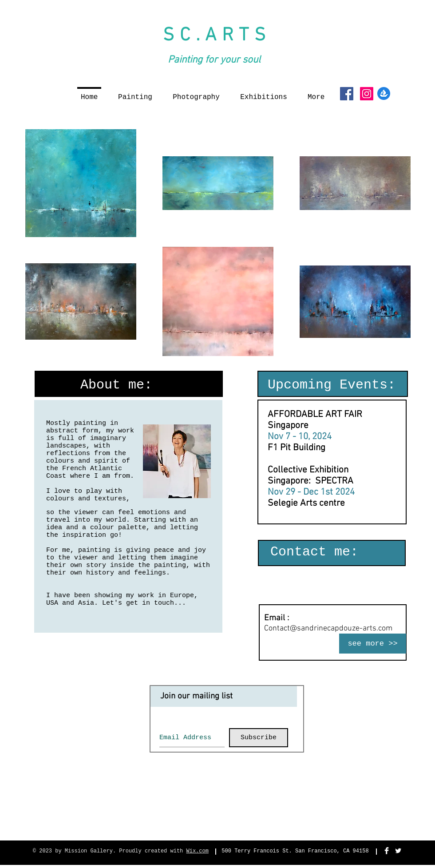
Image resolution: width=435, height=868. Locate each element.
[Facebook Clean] (387, 851)
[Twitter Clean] (398, 851)
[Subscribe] (259, 738)
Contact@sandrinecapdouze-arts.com (328, 628)
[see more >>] (373, 644)
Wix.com (198, 851)
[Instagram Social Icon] (367, 94)
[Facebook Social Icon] (347, 94)
